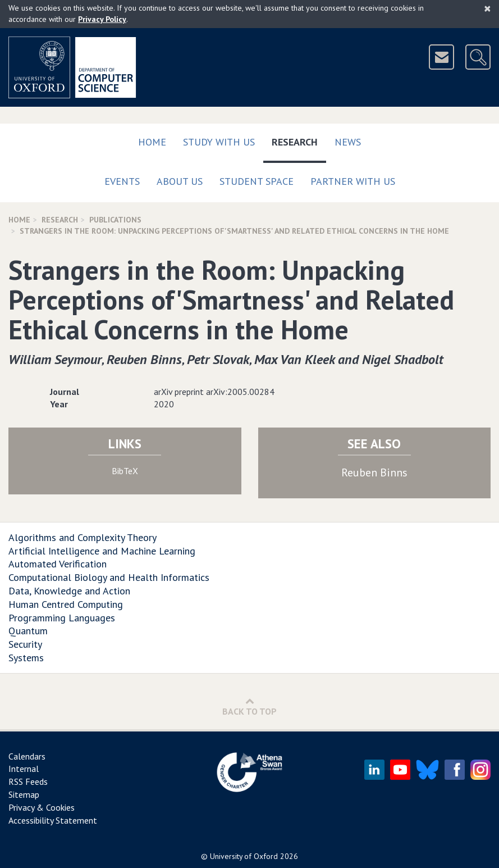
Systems (26, 658)
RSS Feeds (28, 781)
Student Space (257, 181)
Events (122, 181)
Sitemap (24, 794)
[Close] (487, 8)
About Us (180, 181)
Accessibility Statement (53, 820)
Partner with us (353, 181)
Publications (115, 220)
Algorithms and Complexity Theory (83, 537)
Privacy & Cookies (42, 807)
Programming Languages (62, 618)
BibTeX (125, 471)
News (348, 142)
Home (152, 142)
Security (25, 644)
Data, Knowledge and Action (69, 591)
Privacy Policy (102, 19)
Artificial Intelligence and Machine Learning (102, 551)
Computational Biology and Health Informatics (109, 577)
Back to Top (250, 706)
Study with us (219, 142)
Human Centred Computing (66, 604)
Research (299, 140)
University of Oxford (244, 856)
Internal (24, 769)
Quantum (28, 631)
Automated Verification (58, 564)
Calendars (27, 756)
